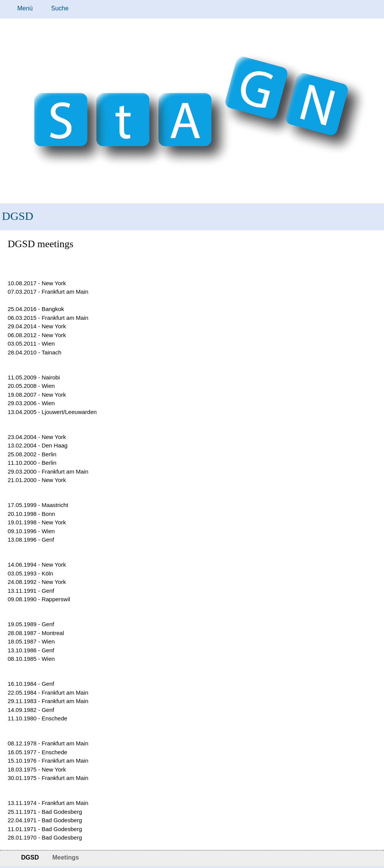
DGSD (18, 216)
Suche (60, 8)
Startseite (7, 858)
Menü (25, 8)
